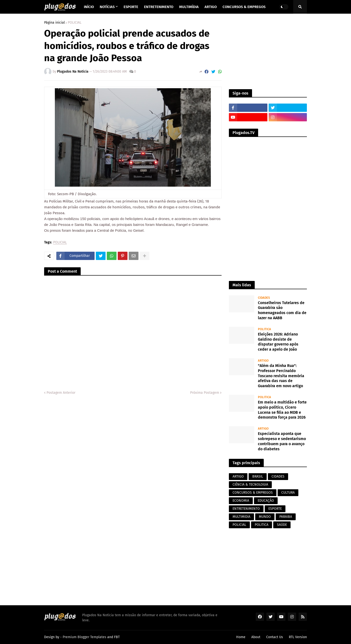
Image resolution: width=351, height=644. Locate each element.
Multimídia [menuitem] (189, 7)
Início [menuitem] (89, 7)
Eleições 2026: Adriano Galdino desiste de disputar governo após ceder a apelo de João (278, 342)
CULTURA (288, 493)
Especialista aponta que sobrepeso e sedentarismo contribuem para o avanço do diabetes (282, 441)
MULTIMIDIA (241, 517)
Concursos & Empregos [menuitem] (244, 7)
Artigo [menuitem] (211, 7)
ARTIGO (238, 476)
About (256, 637)
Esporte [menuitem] (131, 7)
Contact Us (275, 637)
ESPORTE (275, 509)
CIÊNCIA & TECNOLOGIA (250, 485)
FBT (117, 637)
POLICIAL (75, 23)
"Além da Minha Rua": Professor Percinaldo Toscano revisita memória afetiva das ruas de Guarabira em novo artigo (281, 376)
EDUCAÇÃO (266, 501)
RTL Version (298, 637)
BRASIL (258, 476)
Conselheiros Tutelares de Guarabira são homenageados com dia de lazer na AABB (282, 310)
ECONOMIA (241, 501)
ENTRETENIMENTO (246, 509)
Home (241, 637)
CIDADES (278, 476)
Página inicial (54, 23)
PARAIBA (286, 517)
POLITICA (262, 525)
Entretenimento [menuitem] (159, 7)
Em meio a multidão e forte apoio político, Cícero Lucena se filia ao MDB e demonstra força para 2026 (282, 410)
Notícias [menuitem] (107, 7)
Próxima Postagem (205, 393)
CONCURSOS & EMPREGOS (253, 493)
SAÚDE (282, 525)
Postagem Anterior (61, 393)
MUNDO (265, 517)
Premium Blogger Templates (84, 637)
